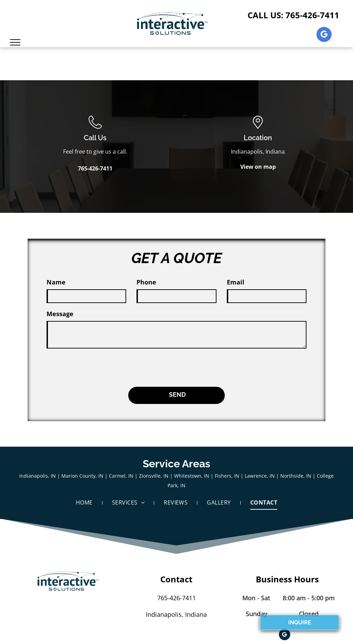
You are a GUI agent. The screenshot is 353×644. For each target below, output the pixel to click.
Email (236, 282)
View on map (258, 167)
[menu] (15, 42)
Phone (146, 282)
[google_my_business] (324, 35)
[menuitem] (85, 472)
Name (56, 282)
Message (60, 314)
